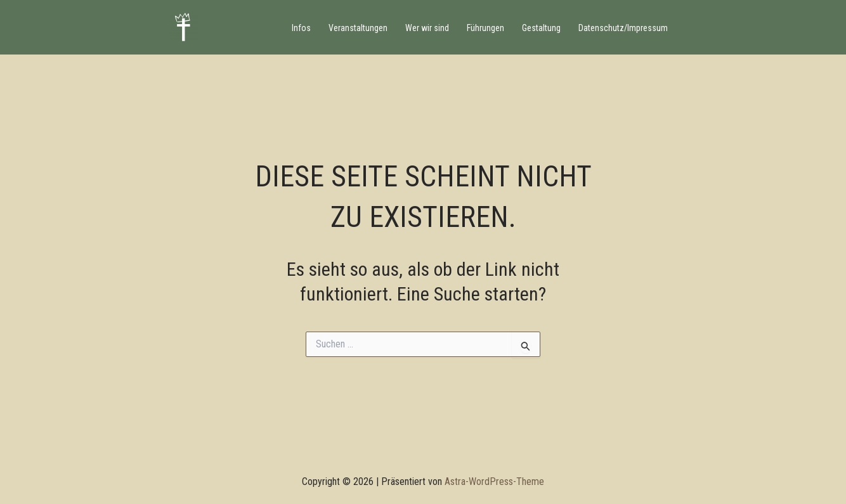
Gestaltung (541, 28)
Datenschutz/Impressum (623, 28)
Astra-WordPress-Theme (494, 481)
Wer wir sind (427, 28)
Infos (301, 28)
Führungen (485, 28)
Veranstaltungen (358, 28)
